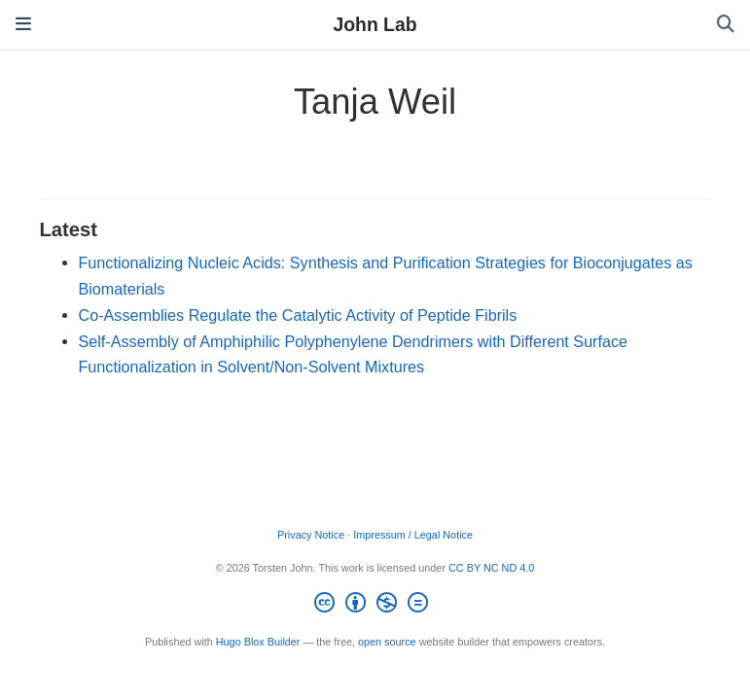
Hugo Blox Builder (258, 642)
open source (387, 642)
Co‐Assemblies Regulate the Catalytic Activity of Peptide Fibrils (298, 315)
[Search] (726, 25)
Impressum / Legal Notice (413, 535)
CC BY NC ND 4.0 (491, 568)
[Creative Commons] (375, 606)
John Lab (375, 24)
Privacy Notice (311, 535)
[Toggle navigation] (23, 24)
